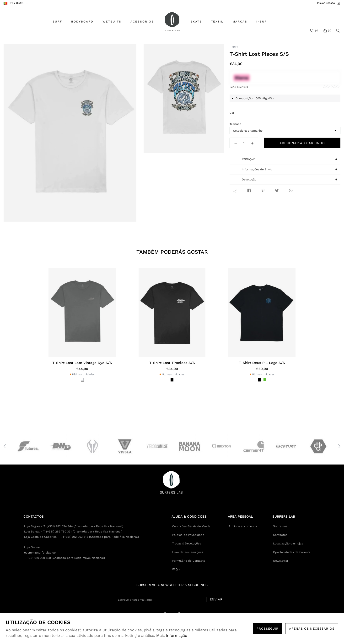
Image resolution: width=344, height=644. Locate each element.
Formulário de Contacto (189, 561)
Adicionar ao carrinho (302, 143)
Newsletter (281, 561)
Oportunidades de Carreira (292, 552)
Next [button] (339, 446)
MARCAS (240, 22)
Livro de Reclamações (188, 552)
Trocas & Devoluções (187, 543)
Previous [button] (5, 446)
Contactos (280, 535)
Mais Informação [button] (172, 636)
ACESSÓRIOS (142, 22)
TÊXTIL (217, 22)
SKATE (196, 22)
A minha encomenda (243, 526)
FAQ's (176, 569)
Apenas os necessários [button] (312, 629)
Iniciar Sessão (326, 3)
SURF (57, 22)
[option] (70, 133)
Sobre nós (280, 526)
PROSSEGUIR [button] (268, 629)
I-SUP (262, 22)
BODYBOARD (82, 22)
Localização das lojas (288, 543)
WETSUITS (112, 22)
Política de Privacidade (188, 535)
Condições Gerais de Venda (191, 526)
